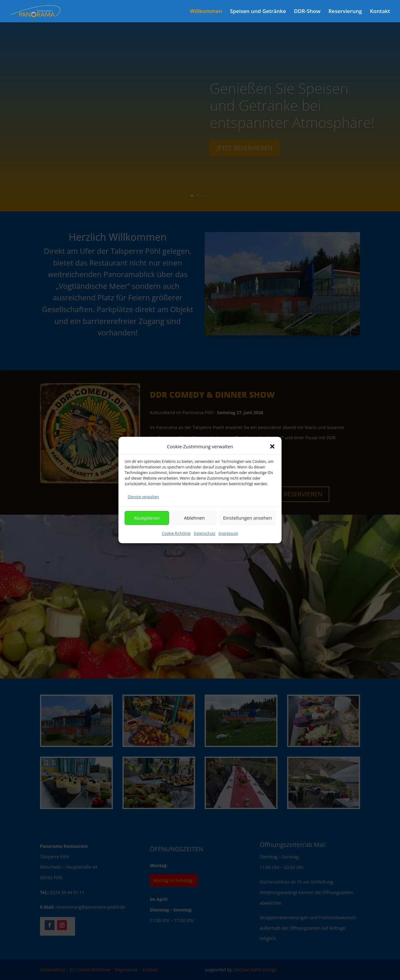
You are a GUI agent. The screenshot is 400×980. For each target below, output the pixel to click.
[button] (272, 458)
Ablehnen (194, 529)
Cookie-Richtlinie (176, 544)
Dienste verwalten (143, 508)
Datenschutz (205, 544)
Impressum (228, 544)
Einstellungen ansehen (247, 529)
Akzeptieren (147, 529)
